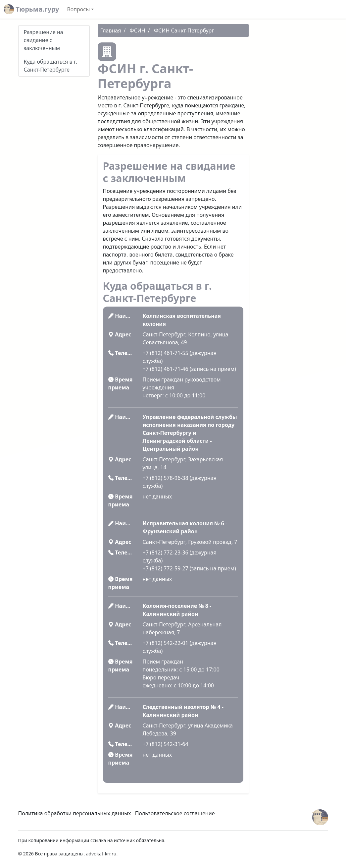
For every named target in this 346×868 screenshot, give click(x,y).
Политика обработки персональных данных (75, 813)
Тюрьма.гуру (31, 9)
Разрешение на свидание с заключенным (44, 40)
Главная (111, 30)
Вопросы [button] (78, 9)
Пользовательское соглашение (175, 813)
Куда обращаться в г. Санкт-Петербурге (51, 66)
